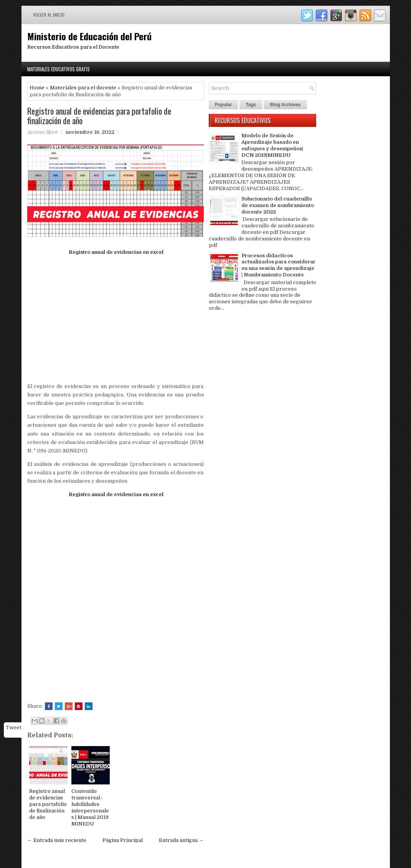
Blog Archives (285, 105)
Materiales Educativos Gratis (59, 69)
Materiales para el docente (83, 88)
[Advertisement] (116, 315)
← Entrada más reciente (57, 840)
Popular (224, 105)
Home (37, 88)
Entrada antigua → (181, 840)
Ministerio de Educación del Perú (89, 36)
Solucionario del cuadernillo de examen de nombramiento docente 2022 (278, 205)
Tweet (14, 727)
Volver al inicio (49, 15)
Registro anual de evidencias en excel (116, 252)
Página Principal (123, 840)
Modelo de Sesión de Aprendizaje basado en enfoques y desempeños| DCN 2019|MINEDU (272, 145)
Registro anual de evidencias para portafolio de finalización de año (99, 115)
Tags (251, 105)
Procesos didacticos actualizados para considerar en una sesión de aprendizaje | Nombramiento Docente (278, 265)
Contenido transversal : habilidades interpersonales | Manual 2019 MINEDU (90, 807)
